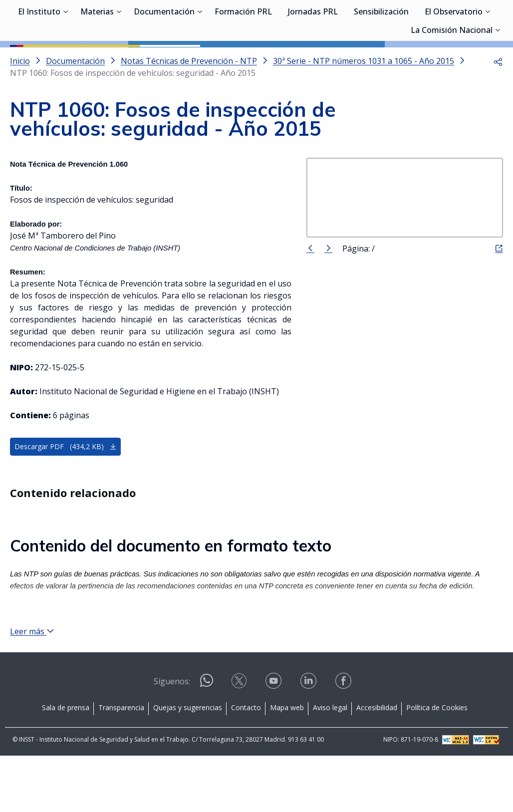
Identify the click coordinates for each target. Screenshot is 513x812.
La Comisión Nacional (452, 78)
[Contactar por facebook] (344, 740)
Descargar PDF (66, 492)
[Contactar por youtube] (274, 740)
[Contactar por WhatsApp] (207, 741)
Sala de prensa (66, 764)
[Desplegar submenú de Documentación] (200, 59)
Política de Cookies (437, 764)
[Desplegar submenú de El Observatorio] (488, 59)
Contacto (246, 764)
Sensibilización (381, 60)
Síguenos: (172, 738)
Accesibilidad (377, 764)
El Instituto (39, 60)
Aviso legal (330, 764)
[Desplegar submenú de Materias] (119, 59)
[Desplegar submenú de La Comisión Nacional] (498, 77)
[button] (498, 106)
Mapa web (287, 764)
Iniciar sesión (465, 22)
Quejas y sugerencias (188, 764)
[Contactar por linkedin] (309, 740)
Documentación (164, 60)
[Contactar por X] (240, 740)
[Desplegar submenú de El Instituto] (65, 59)
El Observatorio (454, 60)
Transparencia (121, 764)
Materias (97, 60)
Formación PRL (243, 60)
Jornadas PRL (313, 60)
